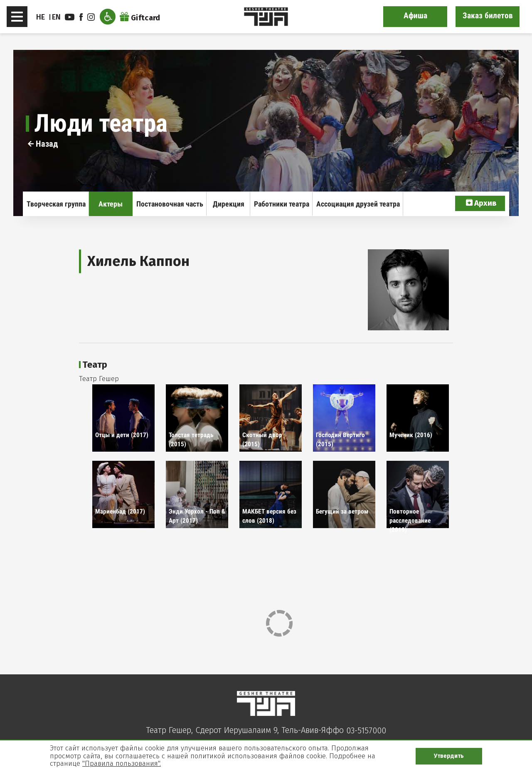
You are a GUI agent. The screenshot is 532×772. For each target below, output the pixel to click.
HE (41, 17)
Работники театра (282, 204)
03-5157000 (366, 730)
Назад (43, 144)
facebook (81, 17)
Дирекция (229, 204)
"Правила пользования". (122, 763)
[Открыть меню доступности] (108, 17)
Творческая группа (56, 204)
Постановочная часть (170, 204)
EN (57, 17)
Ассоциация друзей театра (358, 204)
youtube (70, 17)
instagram (91, 17)
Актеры (111, 204)
